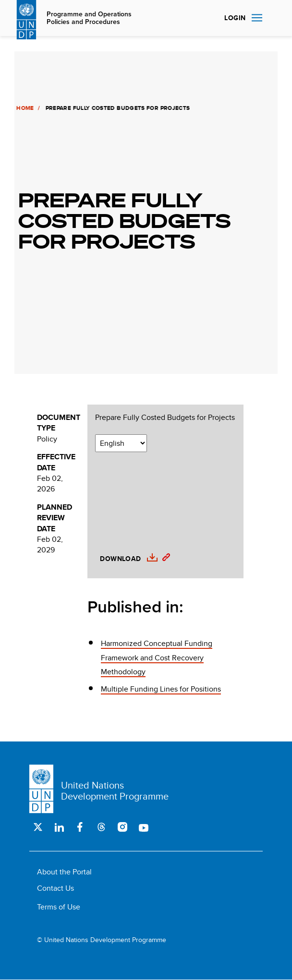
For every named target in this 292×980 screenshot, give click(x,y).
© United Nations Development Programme (102, 940)
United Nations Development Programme (115, 790)
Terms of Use (59, 907)
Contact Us (55, 888)
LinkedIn (59, 827)
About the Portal (64, 872)
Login (235, 18)
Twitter (38, 827)
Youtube (144, 827)
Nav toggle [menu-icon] (257, 18)
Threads (101, 827)
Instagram (122, 827)
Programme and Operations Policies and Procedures (89, 18)
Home (24, 108)
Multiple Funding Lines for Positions (161, 689)
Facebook (80, 827)
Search (273, 18)
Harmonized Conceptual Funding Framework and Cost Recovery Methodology (157, 657)
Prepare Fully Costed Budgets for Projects (165, 418)
